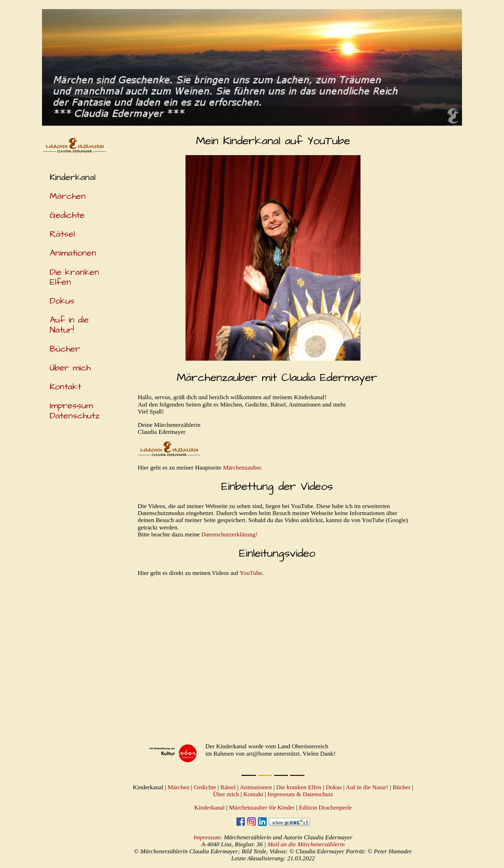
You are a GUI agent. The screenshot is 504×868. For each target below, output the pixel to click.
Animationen (73, 253)
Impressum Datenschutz (75, 411)
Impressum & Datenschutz (300, 794)
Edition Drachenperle (325, 807)
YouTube (251, 573)
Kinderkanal (209, 807)
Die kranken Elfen (74, 277)
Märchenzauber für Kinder (262, 807)
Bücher (65, 349)
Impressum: (208, 837)
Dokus (62, 301)
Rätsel (62, 234)
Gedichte (67, 215)
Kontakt (65, 387)
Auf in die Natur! (69, 325)
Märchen (68, 196)
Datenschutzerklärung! (229, 534)
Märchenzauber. (243, 467)
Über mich (70, 368)
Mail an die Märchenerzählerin (306, 844)
